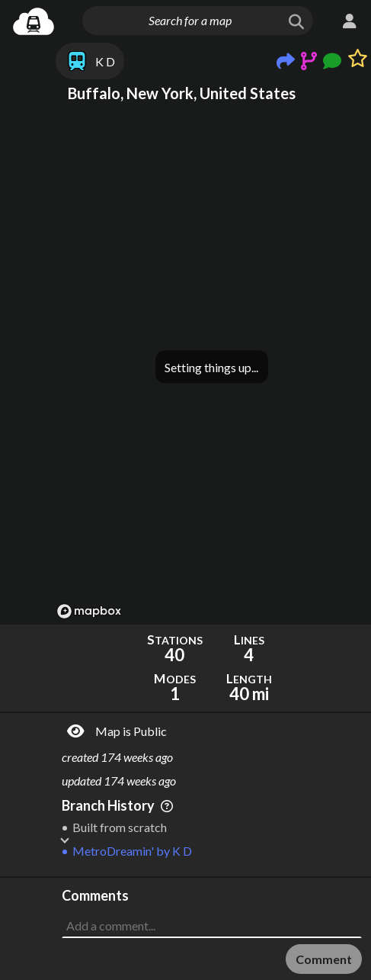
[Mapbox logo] (89, 611)
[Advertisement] (212, 916)
